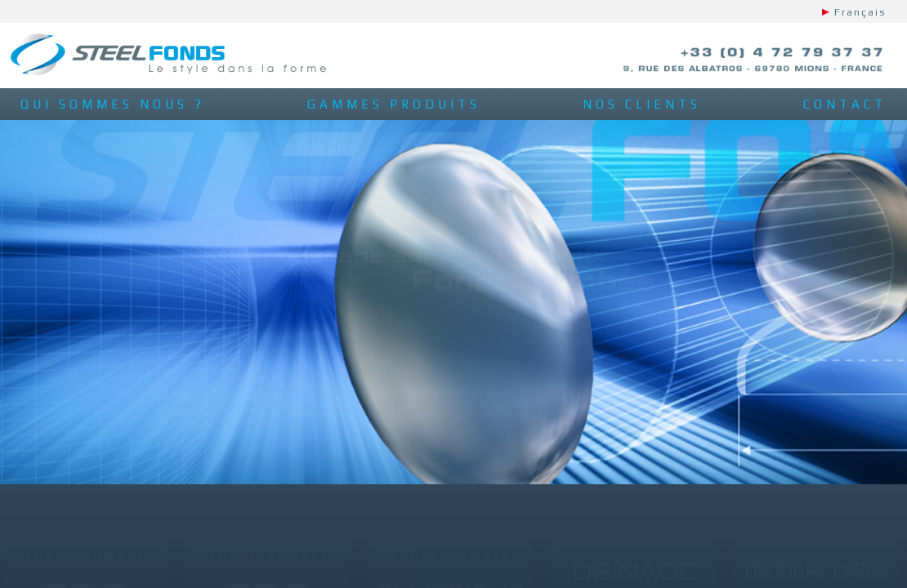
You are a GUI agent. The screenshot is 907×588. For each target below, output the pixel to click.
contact (845, 104)
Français (860, 12)
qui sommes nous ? (113, 104)
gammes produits (394, 104)
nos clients (642, 104)
